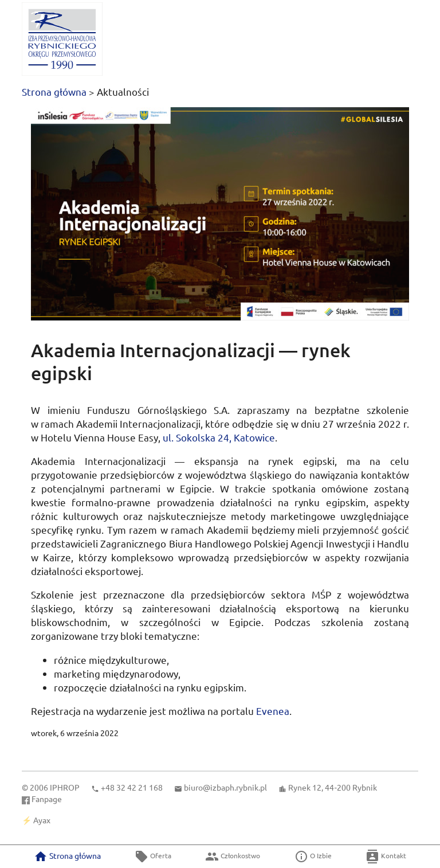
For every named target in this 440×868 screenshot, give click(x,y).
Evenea (273, 711)
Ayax (42, 820)
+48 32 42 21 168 (132, 787)
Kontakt (386, 857)
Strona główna (54, 91)
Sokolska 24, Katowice (219, 437)
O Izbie (313, 857)
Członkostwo (233, 857)
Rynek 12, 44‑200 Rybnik (333, 787)
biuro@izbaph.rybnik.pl (225, 787)
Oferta (153, 857)
